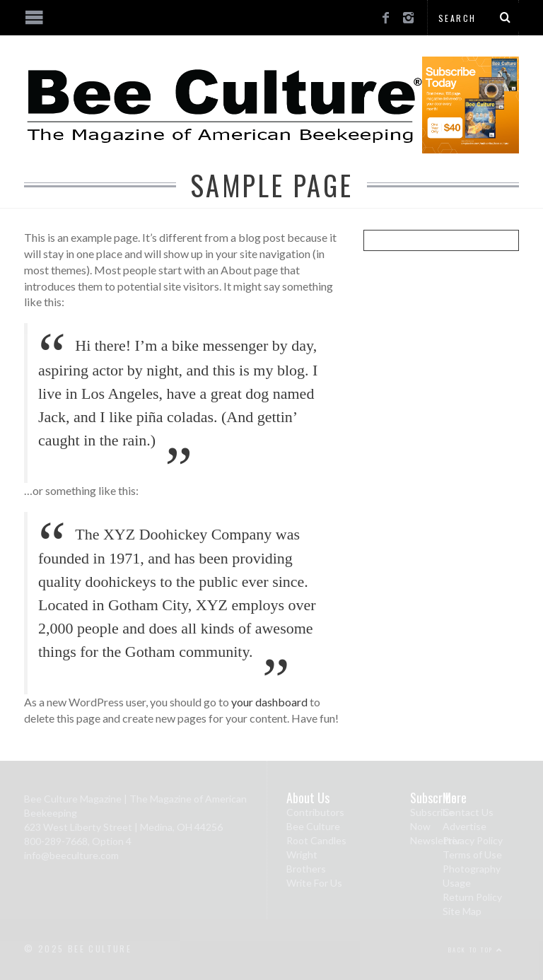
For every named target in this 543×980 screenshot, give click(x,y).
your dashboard (269, 702)
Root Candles (316, 840)
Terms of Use (472, 854)
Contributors (315, 812)
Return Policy (472, 897)
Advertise (465, 826)
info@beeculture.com (71, 855)
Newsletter (436, 840)
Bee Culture (313, 826)
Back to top (476, 950)
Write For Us (314, 883)
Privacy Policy (473, 840)
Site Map (462, 911)
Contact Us (468, 812)
